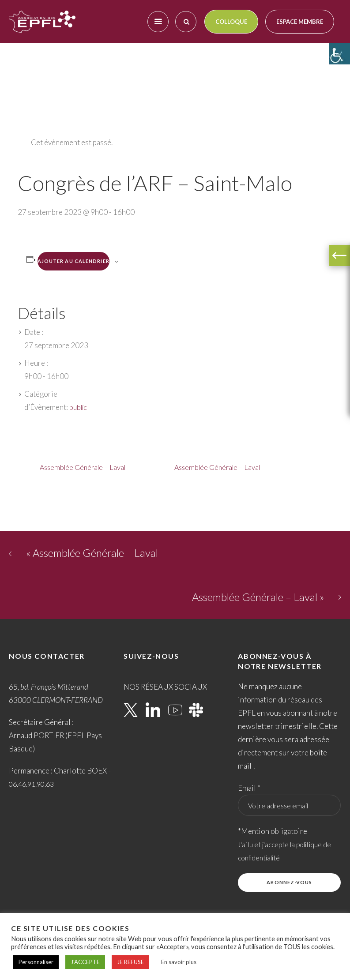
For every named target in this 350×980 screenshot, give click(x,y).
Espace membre (300, 22)
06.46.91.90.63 (31, 784)
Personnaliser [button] (36, 962)
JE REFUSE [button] (130, 962)
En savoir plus (179, 962)
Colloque (231, 22)
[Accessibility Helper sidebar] (339, 54)
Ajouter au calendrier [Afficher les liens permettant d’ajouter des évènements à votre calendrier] (73, 261)
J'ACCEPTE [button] (85, 962)
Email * (249, 788)
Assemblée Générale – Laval (83, 467)
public (78, 407)
